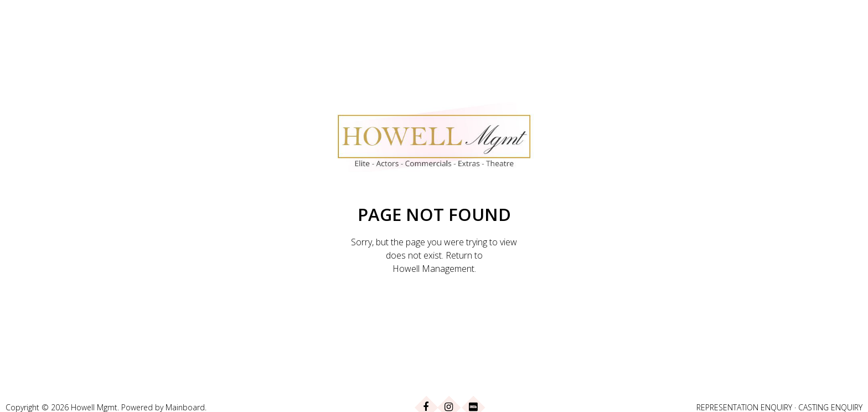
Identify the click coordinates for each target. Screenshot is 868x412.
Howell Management (433, 269)
